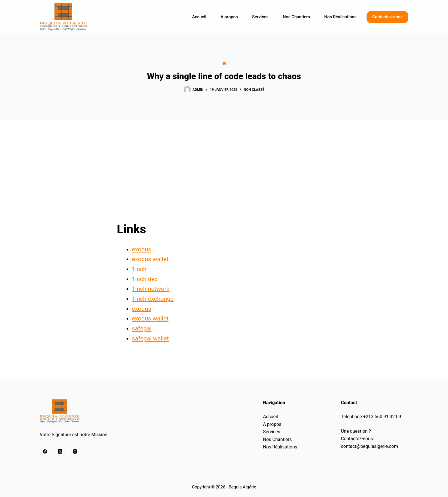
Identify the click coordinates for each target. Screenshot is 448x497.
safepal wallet (150, 338)
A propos (229, 17)
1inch (139, 269)
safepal (142, 328)
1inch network (151, 289)
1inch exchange (153, 299)
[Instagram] (75, 452)
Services (260, 17)
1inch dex (145, 279)
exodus (142, 249)
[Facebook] (45, 452)
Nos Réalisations (340, 17)
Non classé (254, 90)
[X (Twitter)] (60, 452)
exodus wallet (150, 259)
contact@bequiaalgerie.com (369, 446)
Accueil (199, 17)
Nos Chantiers (296, 17)
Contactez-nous (387, 17)
